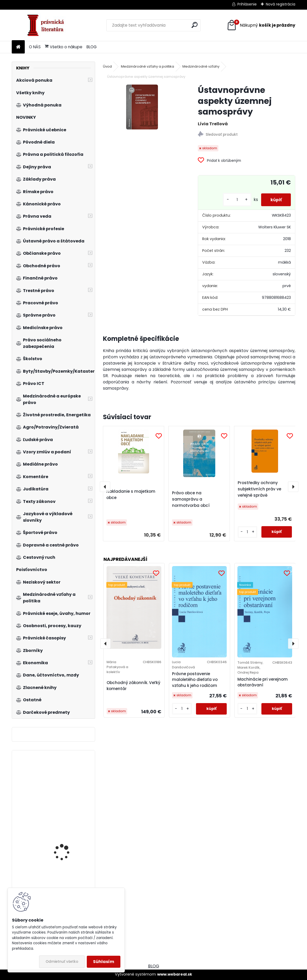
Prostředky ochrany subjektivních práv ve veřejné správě (259, 489)
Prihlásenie (247, 4)
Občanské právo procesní (61, 797)
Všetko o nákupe (64, 47)
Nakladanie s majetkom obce (131, 494)
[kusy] (235, 200)
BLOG (92, 47)
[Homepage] (18, 47)
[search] (195, 25)
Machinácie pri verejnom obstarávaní (263, 682)
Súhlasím (104, 962)
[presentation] (105, 487)
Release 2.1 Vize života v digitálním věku (67, 832)
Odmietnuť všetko (62, 962)
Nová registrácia (281, 4)
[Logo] (48, 25)
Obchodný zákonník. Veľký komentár (133, 686)
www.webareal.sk (175, 974)
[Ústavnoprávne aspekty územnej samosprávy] (142, 107)
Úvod (107, 66)
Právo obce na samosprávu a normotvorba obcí (191, 499)
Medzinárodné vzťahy (201, 66)
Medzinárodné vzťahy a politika (148, 66)
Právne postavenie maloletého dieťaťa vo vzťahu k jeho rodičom (195, 680)
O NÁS (35, 47)
